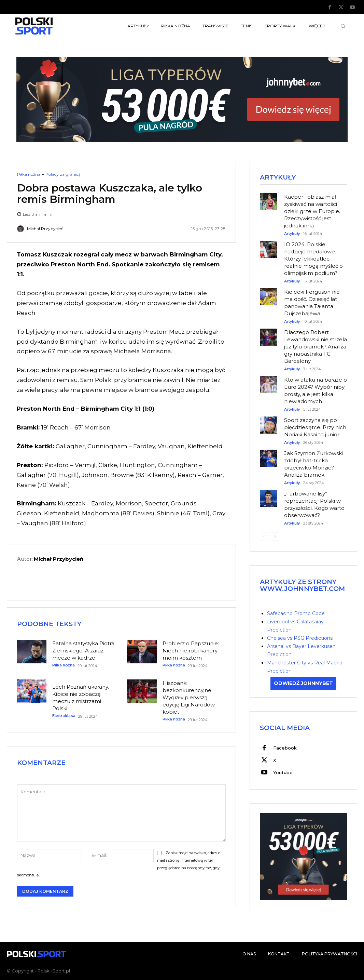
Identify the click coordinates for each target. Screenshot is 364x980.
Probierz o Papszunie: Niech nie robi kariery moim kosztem (191, 651)
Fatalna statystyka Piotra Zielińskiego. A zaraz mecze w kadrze (83, 651)
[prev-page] (264, 537)
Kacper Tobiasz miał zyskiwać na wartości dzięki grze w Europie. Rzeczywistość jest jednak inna (312, 211)
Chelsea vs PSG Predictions (300, 638)
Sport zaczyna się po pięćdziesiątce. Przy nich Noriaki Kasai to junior (315, 427)
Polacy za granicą (63, 174)
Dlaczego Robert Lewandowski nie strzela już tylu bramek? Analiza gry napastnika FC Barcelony (316, 347)
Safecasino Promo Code (296, 613)
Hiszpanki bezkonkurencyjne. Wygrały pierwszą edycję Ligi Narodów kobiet (189, 697)
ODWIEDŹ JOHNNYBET (303, 683)
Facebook (285, 748)
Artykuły (292, 234)
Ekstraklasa (64, 716)
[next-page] (275, 537)
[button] (343, 26)
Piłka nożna (29, 174)
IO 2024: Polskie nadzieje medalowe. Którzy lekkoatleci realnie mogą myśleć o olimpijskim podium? (313, 259)
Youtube (283, 772)
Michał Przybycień (45, 229)
